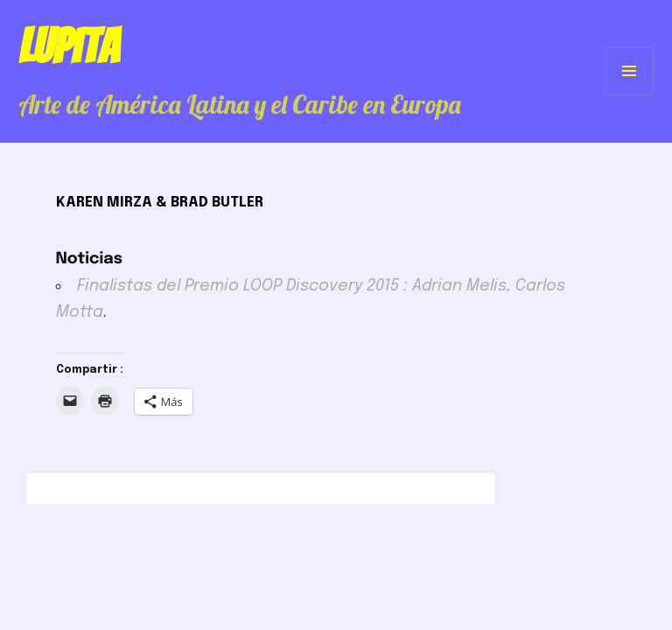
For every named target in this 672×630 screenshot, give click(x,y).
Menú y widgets (630, 95)
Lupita (69, 46)
